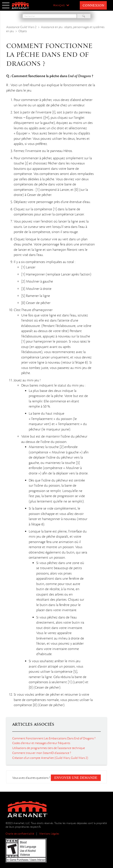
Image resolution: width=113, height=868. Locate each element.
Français (59, 6)
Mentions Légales (49, 834)
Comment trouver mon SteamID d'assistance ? (42, 753)
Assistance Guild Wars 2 (21, 27)
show (6, 5)
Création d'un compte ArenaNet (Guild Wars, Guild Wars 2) (50, 758)
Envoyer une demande (76, 778)
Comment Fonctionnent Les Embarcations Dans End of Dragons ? (54, 738)
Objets (23, 31)
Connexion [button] (93, 6)
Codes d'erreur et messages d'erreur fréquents (41, 743)
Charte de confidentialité (20, 834)
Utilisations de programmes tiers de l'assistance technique (49, 748)
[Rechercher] (50, 16)
